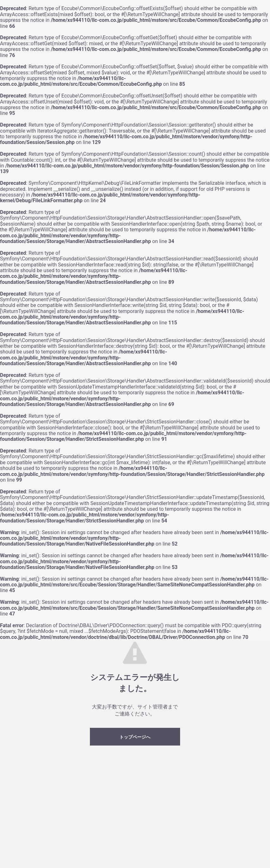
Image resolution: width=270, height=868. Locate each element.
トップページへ (135, 737)
